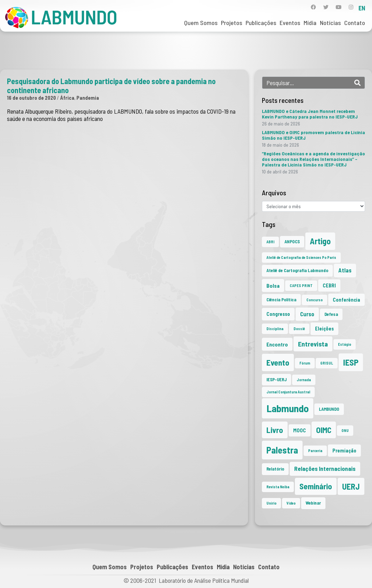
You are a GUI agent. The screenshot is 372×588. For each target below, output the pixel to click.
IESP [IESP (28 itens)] (351, 362)
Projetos (232, 23)
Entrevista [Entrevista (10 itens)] (313, 344)
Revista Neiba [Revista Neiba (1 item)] (278, 487)
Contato (355, 23)
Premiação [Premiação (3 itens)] (344, 451)
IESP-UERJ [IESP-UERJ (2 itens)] (276, 379)
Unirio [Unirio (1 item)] (271, 503)
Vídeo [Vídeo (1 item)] (291, 503)
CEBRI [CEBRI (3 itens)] (329, 285)
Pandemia (88, 98)
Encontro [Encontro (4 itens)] (277, 344)
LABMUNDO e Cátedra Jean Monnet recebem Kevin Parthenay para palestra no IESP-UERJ (310, 114)
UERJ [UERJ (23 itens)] (351, 486)
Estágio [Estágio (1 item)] (345, 344)
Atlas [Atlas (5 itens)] (345, 270)
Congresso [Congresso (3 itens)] (278, 314)
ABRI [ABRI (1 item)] (270, 242)
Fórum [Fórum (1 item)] (305, 363)
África (67, 98)
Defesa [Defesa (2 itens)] (331, 314)
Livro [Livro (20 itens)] (275, 430)
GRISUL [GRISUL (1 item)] (327, 363)
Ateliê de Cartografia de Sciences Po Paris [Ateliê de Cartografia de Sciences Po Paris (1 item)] (301, 257)
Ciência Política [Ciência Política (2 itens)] (281, 300)
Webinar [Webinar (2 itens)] (313, 503)
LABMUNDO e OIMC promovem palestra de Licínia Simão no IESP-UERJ (313, 135)
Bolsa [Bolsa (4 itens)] (273, 285)
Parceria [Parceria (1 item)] (315, 451)
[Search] (357, 83)
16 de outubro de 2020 (31, 98)
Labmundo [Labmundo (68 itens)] (288, 408)
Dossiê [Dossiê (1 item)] (299, 329)
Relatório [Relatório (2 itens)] (275, 469)
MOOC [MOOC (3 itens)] (300, 430)
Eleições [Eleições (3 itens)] (324, 329)
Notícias (330, 23)
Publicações (261, 23)
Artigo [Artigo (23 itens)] (320, 241)
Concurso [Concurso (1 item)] (315, 300)
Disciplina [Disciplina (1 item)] (275, 329)
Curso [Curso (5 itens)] (307, 314)
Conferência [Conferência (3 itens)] (346, 300)
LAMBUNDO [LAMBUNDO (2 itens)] (329, 409)
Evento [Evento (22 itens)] (278, 362)
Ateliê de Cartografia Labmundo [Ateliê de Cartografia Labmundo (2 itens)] (297, 270)
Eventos (290, 23)
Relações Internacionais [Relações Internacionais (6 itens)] (325, 468)
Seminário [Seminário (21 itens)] (316, 486)
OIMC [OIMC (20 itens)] (324, 430)
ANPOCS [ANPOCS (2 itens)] (292, 242)
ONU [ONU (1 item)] (345, 430)
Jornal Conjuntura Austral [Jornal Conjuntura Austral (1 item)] (288, 392)
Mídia (310, 23)
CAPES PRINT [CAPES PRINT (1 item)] (301, 285)
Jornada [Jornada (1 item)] (304, 380)
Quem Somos (201, 23)
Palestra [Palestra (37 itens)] (282, 450)
